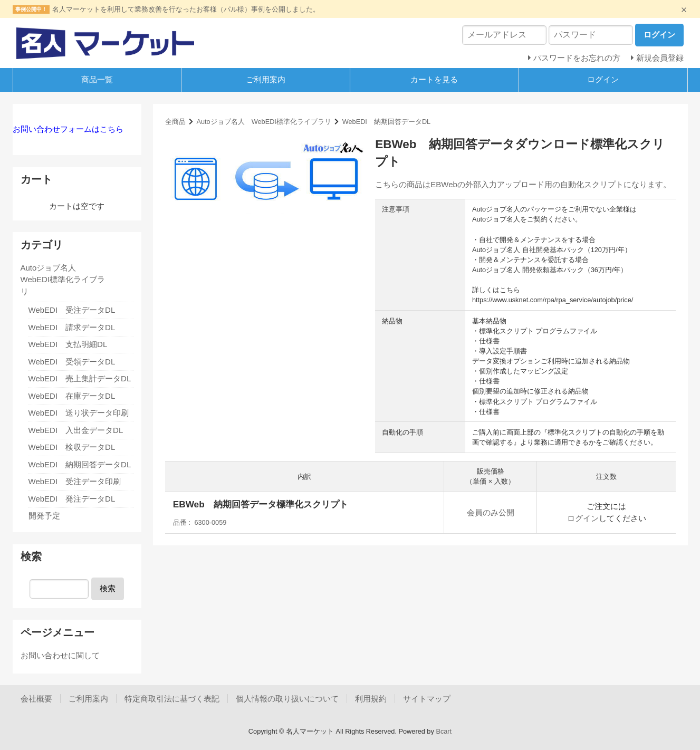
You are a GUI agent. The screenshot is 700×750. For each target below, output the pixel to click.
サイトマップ (427, 699)
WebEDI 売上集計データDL (80, 378)
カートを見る (434, 79)
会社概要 (36, 699)
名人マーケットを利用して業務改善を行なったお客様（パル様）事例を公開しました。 (186, 9)
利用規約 (371, 699)
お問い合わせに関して (60, 655)
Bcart (444, 731)
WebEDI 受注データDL (72, 310)
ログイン (603, 79)
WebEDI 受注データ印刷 (75, 481)
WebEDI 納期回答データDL (387, 122)
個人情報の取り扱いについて (287, 699)
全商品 (175, 122)
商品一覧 (97, 79)
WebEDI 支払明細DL (68, 344)
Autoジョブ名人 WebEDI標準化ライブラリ (263, 122)
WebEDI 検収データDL (72, 447)
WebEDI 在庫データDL (72, 396)
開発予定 (44, 516)
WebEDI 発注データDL (72, 499)
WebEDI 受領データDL (72, 362)
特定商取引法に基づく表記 (172, 699)
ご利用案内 (266, 79)
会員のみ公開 (491, 512)
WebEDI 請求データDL (72, 327)
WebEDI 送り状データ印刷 (79, 413)
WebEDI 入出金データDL (76, 430)
